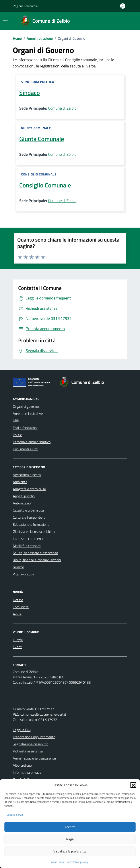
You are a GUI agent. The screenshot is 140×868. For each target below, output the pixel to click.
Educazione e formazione (31, 524)
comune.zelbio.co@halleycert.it (43, 714)
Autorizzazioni (23, 503)
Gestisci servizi (15, 815)
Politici (18, 435)
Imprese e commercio (28, 539)
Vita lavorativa (23, 574)
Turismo (18, 567)
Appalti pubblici (24, 496)
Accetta (70, 827)
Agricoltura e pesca (27, 475)
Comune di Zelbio (62, 108)
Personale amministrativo (32, 442)
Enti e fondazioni (25, 428)
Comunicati (21, 607)
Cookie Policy (57, 862)
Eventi (18, 647)
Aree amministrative (28, 413)
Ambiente (20, 482)
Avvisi (17, 614)
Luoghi (18, 640)
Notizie (18, 600)
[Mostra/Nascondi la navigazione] (5, 20)
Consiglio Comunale (45, 185)
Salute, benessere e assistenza (35, 553)
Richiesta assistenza (28, 751)
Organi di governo (26, 406)
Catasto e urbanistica (28, 510)
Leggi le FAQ (22, 730)
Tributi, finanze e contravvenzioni (37, 560)
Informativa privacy (77, 862)
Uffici (17, 421)
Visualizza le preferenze (70, 851)
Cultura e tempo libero (29, 517)
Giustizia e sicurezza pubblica (34, 531)
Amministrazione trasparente (34, 758)
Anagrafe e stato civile (29, 489)
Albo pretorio (22, 765)
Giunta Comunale (42, 139)
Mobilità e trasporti (27, 546)
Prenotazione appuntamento (34, 737)
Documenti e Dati (26, 449)
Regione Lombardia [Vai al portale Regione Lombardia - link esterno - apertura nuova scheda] (25, 6)
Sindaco (30, 93)
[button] (133, 785)
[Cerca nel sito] (122, 21)
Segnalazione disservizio (31, 744)
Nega (70, 839)
